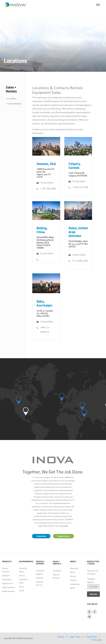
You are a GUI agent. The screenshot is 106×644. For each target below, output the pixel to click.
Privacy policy (97, 640)
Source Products (6, 570)
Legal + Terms (75, 637)
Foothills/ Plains (23, 570)
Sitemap (61, 637)
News (72, 572)
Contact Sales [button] (41, 536)
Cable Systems (8, 587)
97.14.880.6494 (80, 261)
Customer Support (40, 572)
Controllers (7, 579)
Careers (73, 580)
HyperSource (8, 583)
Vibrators (6, 575)
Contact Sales (47, 183)
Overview (74, 568)
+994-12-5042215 (45, 330)
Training (39, 578)
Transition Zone (23, 581)
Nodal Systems (8, 591)
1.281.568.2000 (48, 189)
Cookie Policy (92, 637)
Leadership (75, 584)
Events (73, 576)
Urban (22, 590)
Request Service (40, 583)
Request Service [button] (63, 536)
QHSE (72, 588)
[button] (26, 411)
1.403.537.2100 (80, 187)
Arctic (21, 587)
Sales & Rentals (15, 104)
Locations (12, 99)
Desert (22, 575)
